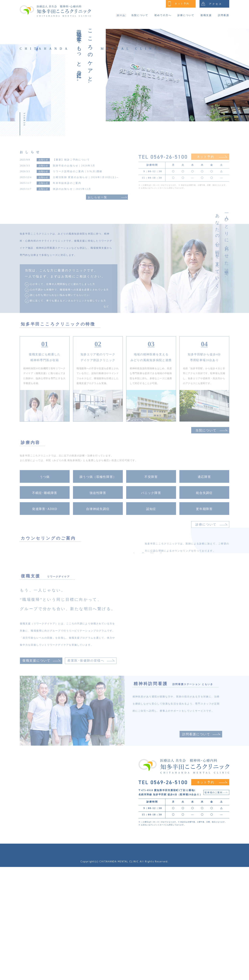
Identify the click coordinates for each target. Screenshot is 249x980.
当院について (140, 15)
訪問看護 (224, 15)
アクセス (212, 4)
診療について (186, 15)
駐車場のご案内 (216, 906)
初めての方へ (163, 15)
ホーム (121, 15)
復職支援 (206, 15)
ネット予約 (179, 4)
